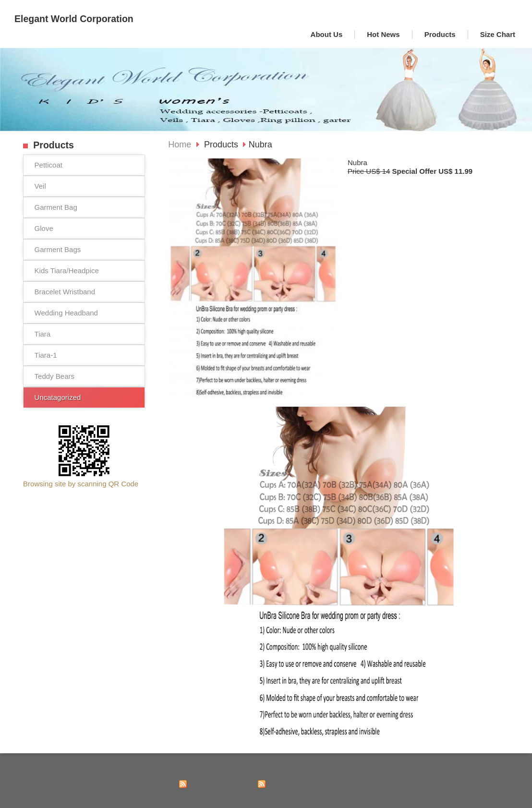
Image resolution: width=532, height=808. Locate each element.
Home (180, 145)
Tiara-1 (46, 355)
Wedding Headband (66, 313)
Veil (40, 186)
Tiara (43, 334)
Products (222, 145)
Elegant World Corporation (74, 19)
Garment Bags (58, 249)
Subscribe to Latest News (222, 784)
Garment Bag (56, 207)
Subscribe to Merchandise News (309, 784)
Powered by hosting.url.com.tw (473, 795)
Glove (44, 228)
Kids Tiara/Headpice (67, 271)
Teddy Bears (54, 376)
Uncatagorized (58, 397)
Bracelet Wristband (65, 292)
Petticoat (48, 165)
